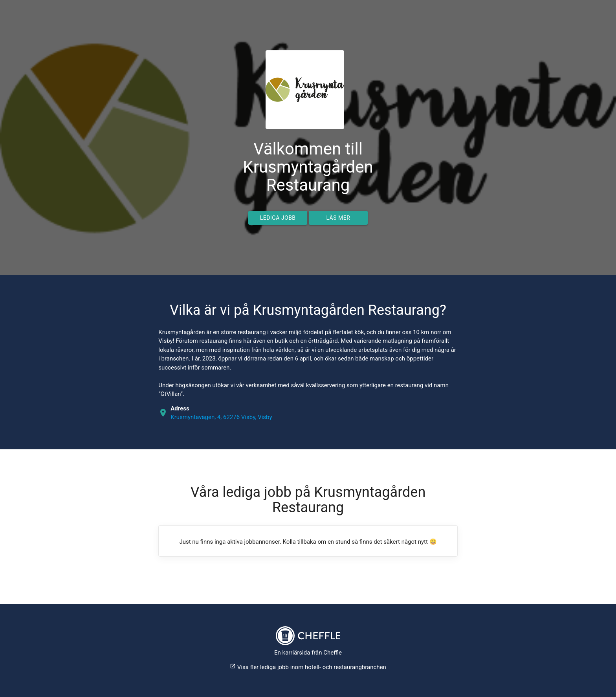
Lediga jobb (278, 218)
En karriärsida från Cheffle (308, 653)
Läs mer (338, 218)
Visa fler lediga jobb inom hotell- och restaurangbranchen (308, 667)
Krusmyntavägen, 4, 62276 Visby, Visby (221, 417)
